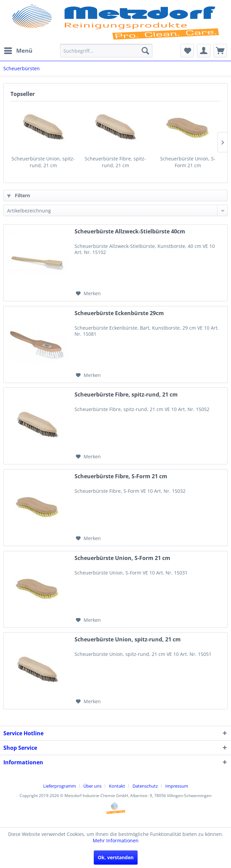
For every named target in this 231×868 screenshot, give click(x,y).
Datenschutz (145, 786)
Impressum (177, 786)
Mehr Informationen (116, 840)
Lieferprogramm (60, 786)
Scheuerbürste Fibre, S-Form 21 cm (121, 476)
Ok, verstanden (116, 857)
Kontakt (117, 786)
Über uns (92, 786)
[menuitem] (18, 51)
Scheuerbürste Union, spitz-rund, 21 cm (43, 162)
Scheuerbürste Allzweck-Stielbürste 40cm (130, 232)
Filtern (19, 195)
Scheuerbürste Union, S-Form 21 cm (188, 162)
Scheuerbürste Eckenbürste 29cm (119, 313)
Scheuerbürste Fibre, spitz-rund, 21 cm (115, 162)
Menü (18, 50)
